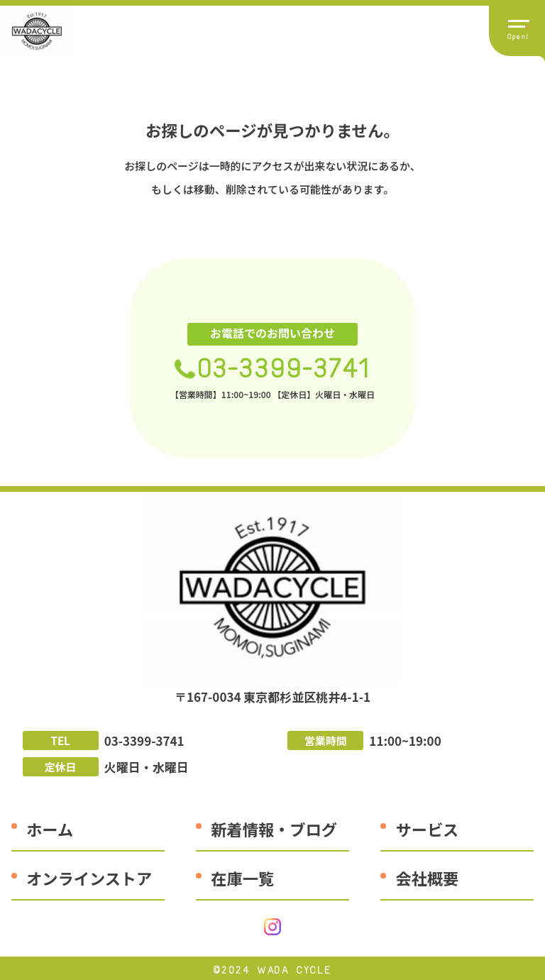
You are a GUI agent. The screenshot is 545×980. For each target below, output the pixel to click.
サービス (428, 829)
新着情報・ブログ (274, 829)
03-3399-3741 (284, 369)
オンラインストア (89, 878)
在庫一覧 (242, 878)
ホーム (50, 829)
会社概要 (428, 878)
